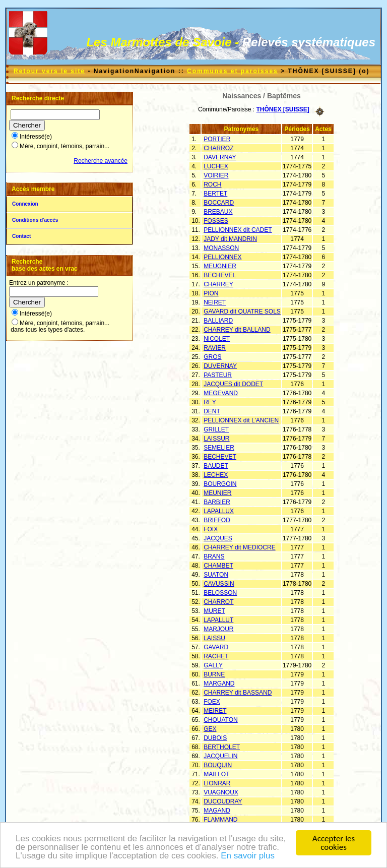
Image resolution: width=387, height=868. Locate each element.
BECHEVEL (220, 275)
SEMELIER (219, 448)
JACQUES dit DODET (233, 384)
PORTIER (217, 139)
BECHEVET (220, 457)
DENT (212, 411)
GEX (210, 729)
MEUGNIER (220, 266)
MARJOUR (218, 629)
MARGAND (219, 684)
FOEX (212, 702)
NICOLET (217, 339)
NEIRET (215, 302)
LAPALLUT (218, 620)
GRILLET (216, 429)
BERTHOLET (222, 747)
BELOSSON (220, 593)
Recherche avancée (101, 161)
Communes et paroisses (233, 71)
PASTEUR (218, 375)
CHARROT (218, 602)
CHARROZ (218, 148)
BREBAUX (218, 212)
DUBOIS (215, 738)
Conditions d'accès (35, 220)
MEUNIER (217, 493)
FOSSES (216, 221)
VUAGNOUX (221, 792)
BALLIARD (218, 321)
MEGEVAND (221, 393)
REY (210, 402)
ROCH (212, 184)
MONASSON (221, 248)
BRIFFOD (217, 520)
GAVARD (216, 647)
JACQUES (218, 538)
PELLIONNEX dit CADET (238, 230)
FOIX (211, 529)
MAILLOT (216, 774)
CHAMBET (218, 566)
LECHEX (216, 475)
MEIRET (215, 711)
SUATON (216, 575)
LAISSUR (216, 439)
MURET (214, 611)
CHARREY (218, 284)
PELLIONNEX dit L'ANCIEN (241, 420)
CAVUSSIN (219, 584)
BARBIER (217, 502)
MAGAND (217, 811)
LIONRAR (217, 783)
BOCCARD (219, 203)
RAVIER (215, 348)
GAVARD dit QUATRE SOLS (242, 312)
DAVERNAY (220, 157)
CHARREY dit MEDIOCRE (239, 547)
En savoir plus (248, 858)
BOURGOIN (220, 484)
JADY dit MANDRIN (230, 239)
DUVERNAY (220, 366)
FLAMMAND (220, 820)
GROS (212, 357)
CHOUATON (221, 720)
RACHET (216, 656)
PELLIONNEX (222, 257)
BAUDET (216, 466)
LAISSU (214, 638)
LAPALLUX (219, 511)
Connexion (25, 204)
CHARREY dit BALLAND (237, 330)
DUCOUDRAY (223, 801)
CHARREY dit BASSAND (238, 693)
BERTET (215, 194)
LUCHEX (216, 166)
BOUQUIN (218, 765)
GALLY (213, 665)
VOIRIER (216, 175)
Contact (21, 236)
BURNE (214, 674)
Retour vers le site (49, 71)
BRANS (214, 556)
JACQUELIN (220, 756)
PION (211, 293)
